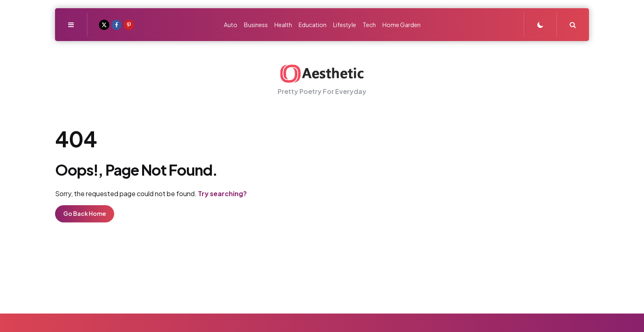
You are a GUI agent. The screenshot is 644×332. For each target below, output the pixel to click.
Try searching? (222, 193)
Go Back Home (85, 213)
